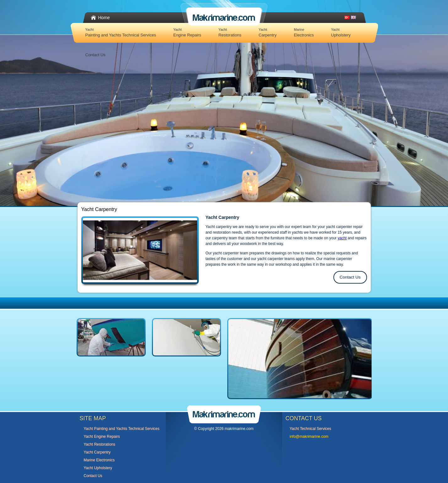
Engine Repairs (187, 33)
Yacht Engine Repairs (102, 437)
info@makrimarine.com (309, 437)
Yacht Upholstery (98, 468)
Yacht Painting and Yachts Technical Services (122, 429)
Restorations (230, 33)
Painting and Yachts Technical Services (121, 33)
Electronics (304, 33)
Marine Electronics (99, 460)
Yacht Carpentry (97, 452)
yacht (342, 238)
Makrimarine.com (224, 18)
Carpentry (268, 33)
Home (104, 18)
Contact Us (95, 55)
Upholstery (341, 33)
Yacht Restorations (100, 444)
